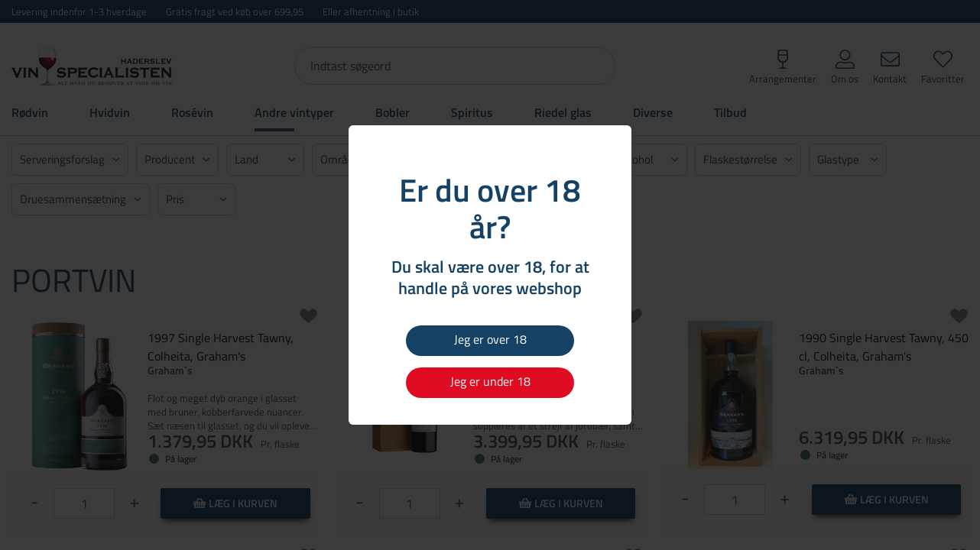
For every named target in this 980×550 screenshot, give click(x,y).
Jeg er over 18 (490, 339)
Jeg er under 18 (490, 381)
